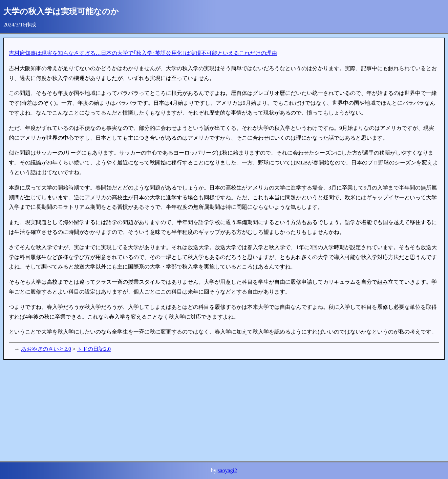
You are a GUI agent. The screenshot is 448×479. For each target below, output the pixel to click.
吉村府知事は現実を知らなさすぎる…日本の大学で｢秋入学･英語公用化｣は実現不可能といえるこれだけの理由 (143, 53)
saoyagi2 (227, 470)
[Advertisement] (207, 411)
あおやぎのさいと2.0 (46, 349)
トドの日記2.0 (94, 349)
